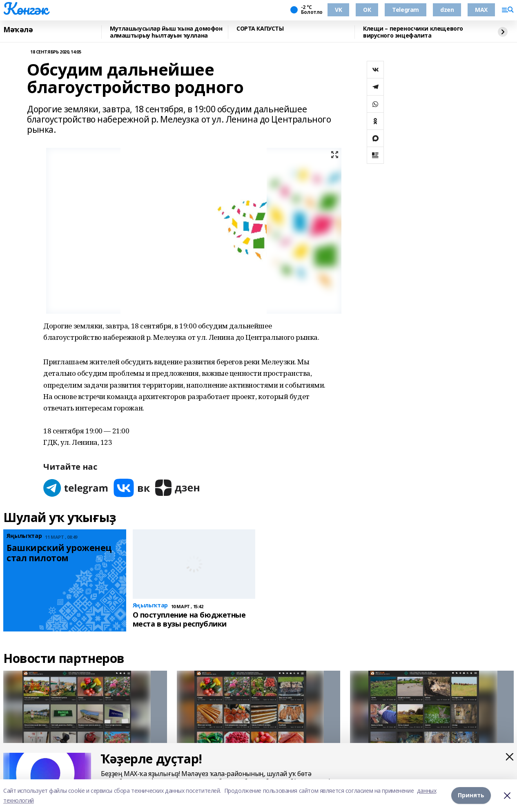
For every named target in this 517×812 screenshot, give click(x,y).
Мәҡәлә (18, 30)
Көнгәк (25, 9)
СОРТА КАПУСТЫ (260, 29)
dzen (447, 10)
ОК (367, 10)
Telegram (406, 10)
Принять (471, 795)
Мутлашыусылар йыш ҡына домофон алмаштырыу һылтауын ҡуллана (166, 32)
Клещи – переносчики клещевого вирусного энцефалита (413, 32)
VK (338, 10)
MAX (481, 10)
